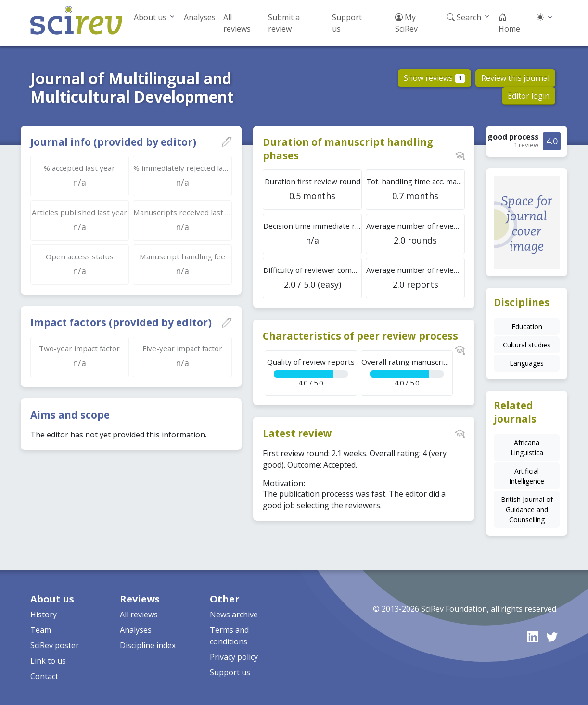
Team (41, 630)
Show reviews (435, 78)
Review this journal (515, 78)
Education (527, 327)
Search (464, 17)
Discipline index (148, 645)
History (44, 615)
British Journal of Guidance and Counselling (527, 509)
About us (150, 17)
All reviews (237, 23)
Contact (44, 676)
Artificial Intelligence (527, 476)
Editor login (529, 96)
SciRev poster (55, 645)
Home (509, 23)
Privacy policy (234, 657)
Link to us (48, 661)
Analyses (200, 17)
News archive (234, 615)
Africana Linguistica (527, 448)
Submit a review (284, 23)
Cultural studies (527, 345)
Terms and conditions (229, 636)
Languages (527, 363)
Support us (347, 23)
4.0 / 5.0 (311, 372)
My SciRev (406, 23)
